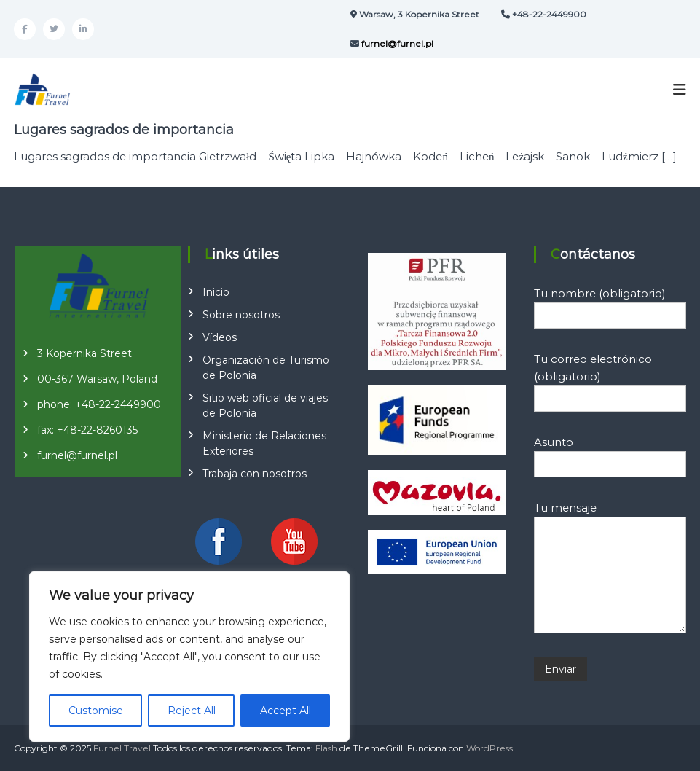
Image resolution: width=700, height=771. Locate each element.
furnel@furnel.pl (77, 455)
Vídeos (220, 337)
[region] (189, 657)
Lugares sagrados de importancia (124, 130)
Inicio (216, 292)
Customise (96, 711)
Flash (326, 748)
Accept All (286, 711)
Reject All (192, 711)
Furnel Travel (122, 748)
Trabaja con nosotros (255, 474)
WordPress (489, 748)
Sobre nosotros (241, 315)
